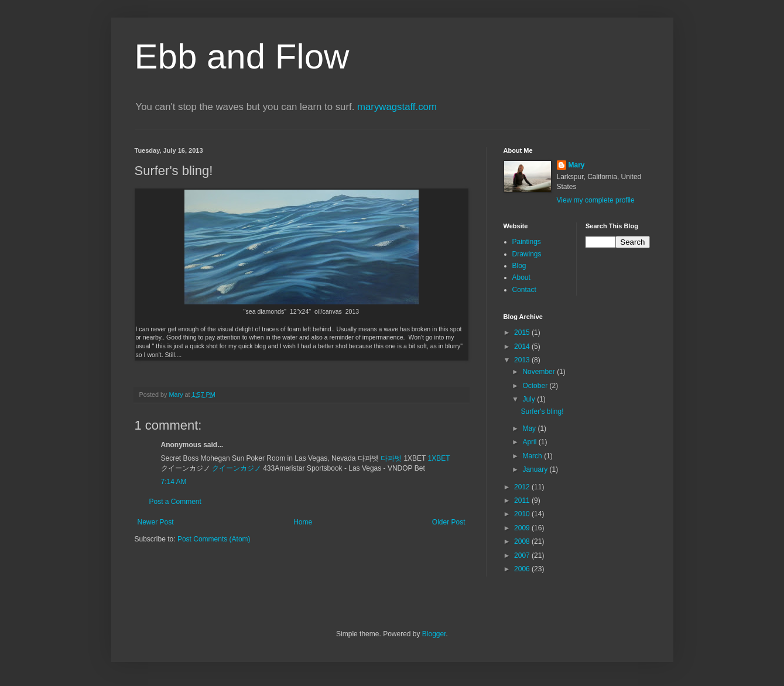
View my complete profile (596, 200)
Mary (577, 165)
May (530, 428)
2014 (523, 347)
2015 (523, 332)
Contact (524, 290)
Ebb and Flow (242, 56)
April (530, 442)
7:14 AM (174, 482)
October (536, 386)
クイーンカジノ (237, 468)
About (521, 277)
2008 (523, 541)
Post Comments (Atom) (214, 539)
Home (303, 522)
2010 (523, 514)
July (530, 399)
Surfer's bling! (542, 411)
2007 (523, 555)
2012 (523, 487)
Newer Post (156, 522)
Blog (519, 266)
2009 (523, 528)
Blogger (434, 634)
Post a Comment (175, 502)
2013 (523, 360)
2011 (523, 500)
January (536, 469)
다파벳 (392, 458)
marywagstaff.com (397, 107)
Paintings (527, 242)
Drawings (527, 254)
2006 (523, 569)
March (533, 456)
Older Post (449, 522)
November (540, 372)
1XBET (439, 458)
